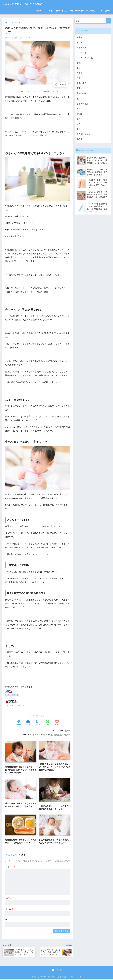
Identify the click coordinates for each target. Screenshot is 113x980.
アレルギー (36, 735)
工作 (79, 110)
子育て (39, 11)
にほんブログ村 (12, 695)
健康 (58, 11)
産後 (79, 125)
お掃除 (107, 11)
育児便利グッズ (83, 135)
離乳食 (68, 731)
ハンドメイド (49, 11)
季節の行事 (79, 11)
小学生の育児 (82, 104)
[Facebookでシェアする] (28, 723)
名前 (8, 899)
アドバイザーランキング (15, 705)
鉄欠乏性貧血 (56, 735)
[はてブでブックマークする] (38, 723)
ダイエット (81, 48)
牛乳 (45, 735)
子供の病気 (90, 11)
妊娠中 (79, 74)
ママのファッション (85, 58)
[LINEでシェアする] (47, 723)
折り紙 (79, 115)
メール (9, 909)
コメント (10, 867)
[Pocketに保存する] (57, 723)
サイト (8, 920)
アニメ (100, 11)
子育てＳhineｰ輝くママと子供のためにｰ (28, 4)
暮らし (65, 11)
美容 (71, 11)
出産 (79, 68)
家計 (79, 99)
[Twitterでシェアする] (18, 723)
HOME (57, 971)
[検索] (108, 21)
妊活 (79, 79)
